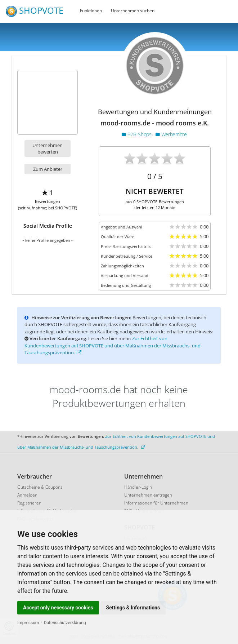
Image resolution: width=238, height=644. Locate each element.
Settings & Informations (133, 608)
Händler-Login (138, 487)
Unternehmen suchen (133, 11)
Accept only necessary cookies (58, 608)
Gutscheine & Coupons (40, 487)
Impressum (28, 623)
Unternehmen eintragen (148, 495)
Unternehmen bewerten (48, 148)
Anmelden (27, 495)
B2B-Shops (137, 134)
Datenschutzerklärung (65, 623)
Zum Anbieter (48, 169)
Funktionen (91, 11)
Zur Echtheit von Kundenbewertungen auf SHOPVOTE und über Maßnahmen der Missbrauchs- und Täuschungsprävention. (113, 345)
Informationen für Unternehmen (156, 503)
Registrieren (29, 503)
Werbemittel (171, 134)
